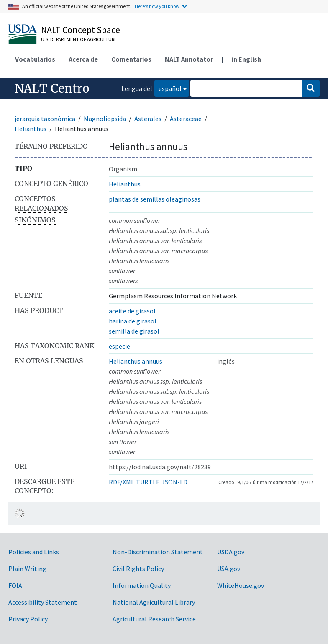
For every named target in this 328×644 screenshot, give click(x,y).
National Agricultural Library (154, 602)
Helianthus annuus (136, 361)
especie (119, 346)
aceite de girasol (132, 311)
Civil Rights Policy (138, 569)
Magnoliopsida (105, 119)
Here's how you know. (158, 6)
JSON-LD (174, 482)
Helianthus (31, 129)
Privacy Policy (28, 619)
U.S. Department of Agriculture (79, 39)
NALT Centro (52, 88)
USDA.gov (231, 552)
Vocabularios (35, 59)
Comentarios (131, 59)
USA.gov (229, 569)
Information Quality (142, 585)
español (168, 88)
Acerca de (83, 59)
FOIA (15, 585)
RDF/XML (122, 482)
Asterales (148, 119)
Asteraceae (186, 119)
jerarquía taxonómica (45, 119)
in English (246, 59)
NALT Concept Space (81, 30)
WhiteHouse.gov (241, 585)
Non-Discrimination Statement (158, 552)
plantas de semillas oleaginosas (155, 199)
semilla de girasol (134, 331)
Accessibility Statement (43, 602)
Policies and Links (34, 552)
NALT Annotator (189, 59)
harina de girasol (133, 321)
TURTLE (148, 482)
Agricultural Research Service (154, 619)
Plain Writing (27, 569)
